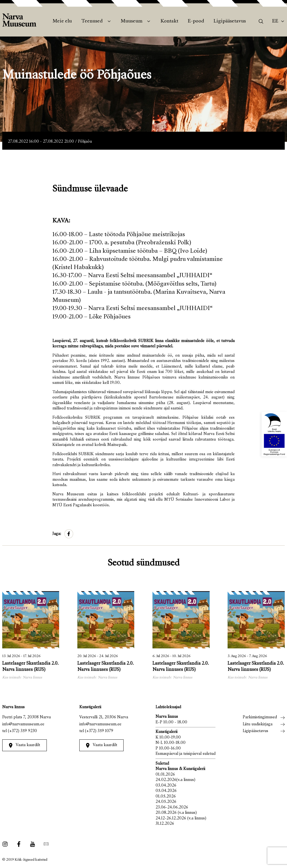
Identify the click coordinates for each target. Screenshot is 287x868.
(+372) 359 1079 (99, 731)
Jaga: (57, 534)
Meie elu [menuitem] (62, 21)
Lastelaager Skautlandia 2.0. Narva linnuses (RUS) (30, 667)
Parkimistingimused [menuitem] (260, 717)
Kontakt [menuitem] (169, 21)
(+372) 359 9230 (22, 731)
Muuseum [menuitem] (132, 21)
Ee (275, 21)
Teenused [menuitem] (92, 21)
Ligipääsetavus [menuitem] (230, 21)
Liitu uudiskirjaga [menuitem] (258, 724)
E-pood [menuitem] (196, 21)
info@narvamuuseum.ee (23, 724)
